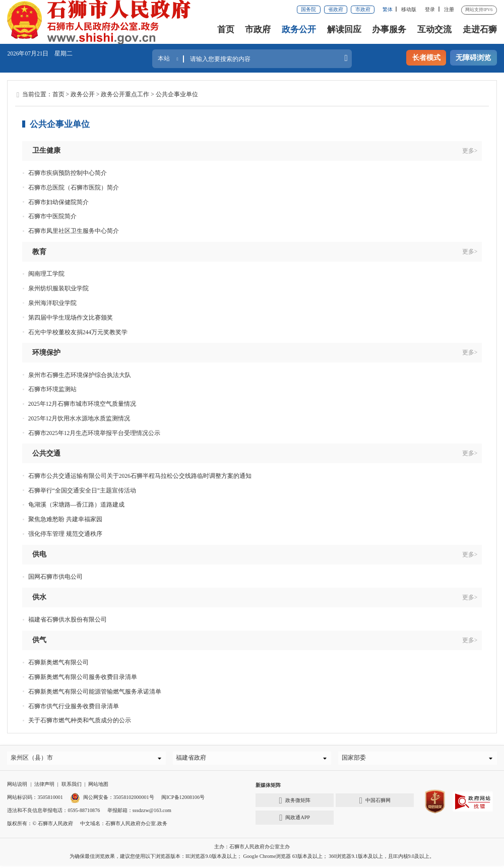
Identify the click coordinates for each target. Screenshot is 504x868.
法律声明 (44, 787)
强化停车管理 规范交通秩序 (65, 534)
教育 (39, 252)
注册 (449, 9)
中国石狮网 (375, 803)
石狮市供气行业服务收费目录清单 (74, 706)
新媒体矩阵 (268, 788)
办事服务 (389, 29)
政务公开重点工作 (125, 94)
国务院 (308, 9)
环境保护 (46, 352)
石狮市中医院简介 (52, 216)
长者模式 (426, 57)
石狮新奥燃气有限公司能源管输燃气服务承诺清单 (95, 692)
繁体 (388, 9)
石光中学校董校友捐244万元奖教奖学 (78, 332)
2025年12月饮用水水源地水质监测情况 (79, 418)
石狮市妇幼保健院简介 (58, 202)
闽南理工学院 (46, 274)
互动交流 (434, 29)
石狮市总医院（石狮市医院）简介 (74, 188)
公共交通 (46, 453)
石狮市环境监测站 (52, 389)
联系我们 (72, 787)
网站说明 (17, 787)
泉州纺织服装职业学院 (58, 288)
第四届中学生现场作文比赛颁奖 (71, 318)
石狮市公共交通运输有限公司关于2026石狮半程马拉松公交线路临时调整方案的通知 (140, 476)
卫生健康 (46, 150)
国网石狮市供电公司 (55, 577)
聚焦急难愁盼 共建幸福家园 (65, 519)
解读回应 (344, 29)
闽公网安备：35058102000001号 (112, 800)
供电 (39, 554)
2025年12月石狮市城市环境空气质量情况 (82, 404)
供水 (39, 597)
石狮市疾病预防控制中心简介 (68, 173)
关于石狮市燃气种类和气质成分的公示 (80, 720)
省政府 (336, 9)
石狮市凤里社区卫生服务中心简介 (74, 231)
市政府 (363, 9)
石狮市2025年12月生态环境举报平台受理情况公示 (94, 433)
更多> (470, 151)
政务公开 (299, 29)
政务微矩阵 (295, 803)
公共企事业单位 (177, 94)
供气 (39, 640)
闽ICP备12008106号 (183, 800)
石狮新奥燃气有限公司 (58, 662)
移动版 (409, 9)
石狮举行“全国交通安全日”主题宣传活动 (82, 490)
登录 (430, 9)
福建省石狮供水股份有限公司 (68, 619)
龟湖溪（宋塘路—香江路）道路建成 (77, 505)
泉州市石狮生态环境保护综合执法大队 (80, 375)
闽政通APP (295, 820)
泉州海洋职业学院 (52, 303)
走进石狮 (480, 29)
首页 (226, 29)
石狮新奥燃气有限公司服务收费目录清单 (83, 677)
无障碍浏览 (473, 57)
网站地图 (98, 787)
